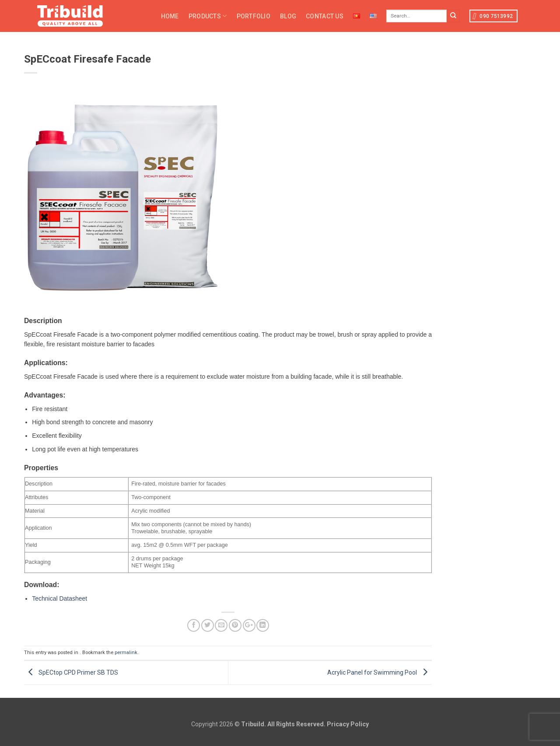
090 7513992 (493, 16)
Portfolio (254, 16)
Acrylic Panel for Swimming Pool (380, 672)
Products (208, 16)
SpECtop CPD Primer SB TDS (71, 672)
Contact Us (325, 16)
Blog (288, 16)
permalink (126, 653)
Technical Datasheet (59, 598)
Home (170, 16)
